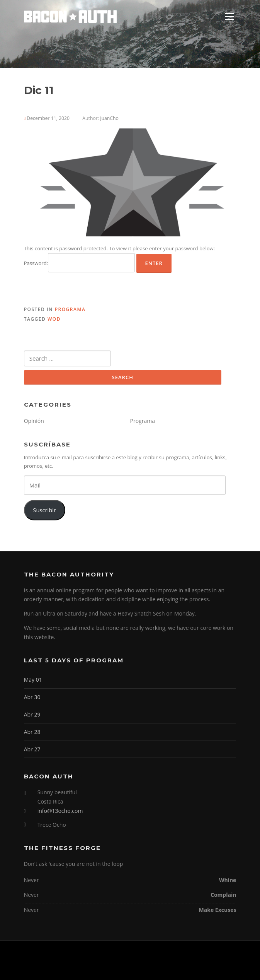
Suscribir (44, 510)
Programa (70, 309)
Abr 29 (32, 714)
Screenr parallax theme (110, 968)
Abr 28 (32, 732)
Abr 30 (32, 697)
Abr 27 (32, 749)
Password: (80, 263)
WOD (54, 319)
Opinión (34, 421)
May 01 (33, 680)
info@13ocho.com (60, 811)
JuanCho (109, 118)
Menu (229, 16)
